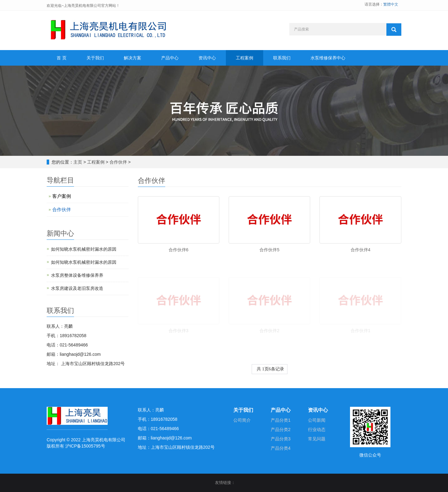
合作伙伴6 (179, 250)
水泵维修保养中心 (328, 58)
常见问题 (317, 439)
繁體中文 (391, 4)
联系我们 (282, 58)
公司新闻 (317, 420)
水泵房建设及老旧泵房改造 (77, 288)
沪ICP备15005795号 (85, 446)
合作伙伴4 (361, 250)
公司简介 (242, 420)
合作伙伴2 (269, 331)
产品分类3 (281, 439)
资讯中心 (207, 58)
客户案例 (62, 196)
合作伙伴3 (179, 331)
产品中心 (170, 58)
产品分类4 (281, 448)
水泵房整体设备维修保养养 (77, 275)
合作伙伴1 (361, 331)
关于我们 (95, 58)
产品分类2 (281, 429)
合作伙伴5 (269, 250)
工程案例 (245, 58)
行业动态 (317, 429)
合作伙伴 (118, 162)
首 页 (62, 58)
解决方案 (133, 58)
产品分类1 (281, 420)
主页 (78, 162)
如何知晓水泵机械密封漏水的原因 (84, 249)
